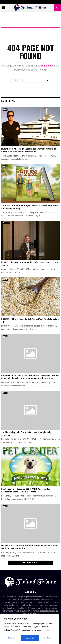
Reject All (30, 638)
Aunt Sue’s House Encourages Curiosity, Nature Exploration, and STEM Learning (30, 207)
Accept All (47, 638)
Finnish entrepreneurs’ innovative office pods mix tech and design (30, 264)
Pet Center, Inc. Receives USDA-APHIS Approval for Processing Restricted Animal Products (26, 490)
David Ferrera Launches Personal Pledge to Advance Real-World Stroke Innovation (29, 547)
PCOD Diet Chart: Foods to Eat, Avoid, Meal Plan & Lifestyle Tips (30, 320)
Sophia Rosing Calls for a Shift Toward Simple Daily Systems (26, 434)
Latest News (8, 101)
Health (5, 280)
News (5, 109)
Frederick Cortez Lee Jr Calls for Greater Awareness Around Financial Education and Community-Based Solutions (30, 377)
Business (6, 223)
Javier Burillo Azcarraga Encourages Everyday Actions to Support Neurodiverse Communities (29, 150)
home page (47, 66)
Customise (12, 638)
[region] (29, 630)
